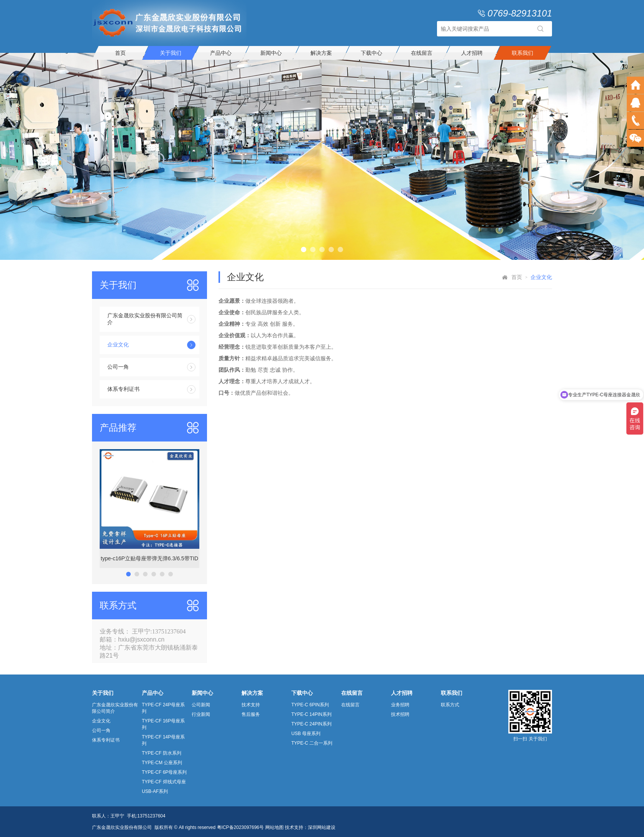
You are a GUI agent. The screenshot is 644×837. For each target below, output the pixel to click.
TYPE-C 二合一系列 (312, 743)
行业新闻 (201, 714)
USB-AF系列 (155, 791)
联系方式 (450, 705)
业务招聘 (400, 705)
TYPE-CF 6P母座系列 (164, 772)
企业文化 (151, 345)
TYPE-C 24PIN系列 (311, 724)
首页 (120, 53)
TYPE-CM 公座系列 (162, 763)
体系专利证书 (151, 389)
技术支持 (251, 705)
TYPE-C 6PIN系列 (310, 705)
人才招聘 (472, 53)
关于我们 (171, 53)
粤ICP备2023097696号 (241, 827)
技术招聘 (400, 714)
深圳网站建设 (322, 827)
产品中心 (221, 53)
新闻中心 (271, 53)
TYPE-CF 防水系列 (162, 753)
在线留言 (422, 53)
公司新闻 (201, 705)
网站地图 (274, 827)
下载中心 (371, 53)
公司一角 (151, 367)
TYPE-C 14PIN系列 (311, 714)
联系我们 (522, 53)
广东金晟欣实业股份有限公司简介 (151, 319)
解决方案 (321, 53)
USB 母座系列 (306, 734)
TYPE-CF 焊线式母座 (164, 782)
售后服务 (251, 714)
